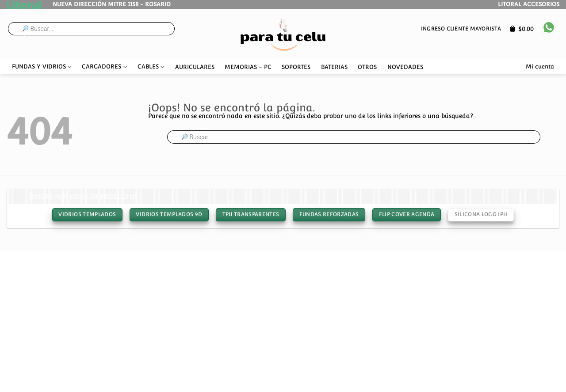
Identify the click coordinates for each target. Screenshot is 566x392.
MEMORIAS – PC (248, 67)
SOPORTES (296, 67)
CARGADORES (104, 67)
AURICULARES (195, 67)
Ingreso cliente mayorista (461, 29)
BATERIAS (334, 67)
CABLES (151, 67)
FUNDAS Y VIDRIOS (42, 67)
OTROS (367, 67)
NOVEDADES (405, 67)
